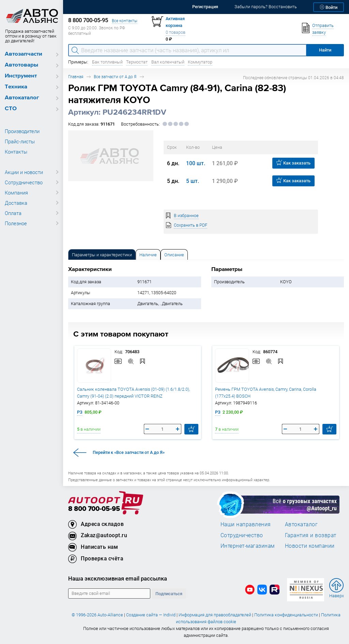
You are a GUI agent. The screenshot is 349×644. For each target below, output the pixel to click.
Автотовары (21, 65)
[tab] (102, 254)
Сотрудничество (24, 182)
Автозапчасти (24, 54)
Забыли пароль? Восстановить (266, 7)
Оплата (13, 213)
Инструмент (21, 76)
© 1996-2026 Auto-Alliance (97, 615)
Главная (76, 77)
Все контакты (125, 21)
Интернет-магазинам (248, 546)
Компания (16, 192)
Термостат (137, 62)
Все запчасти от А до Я (115, 77)
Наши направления (246, 524)
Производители (22, 131)
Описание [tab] (174, 255)
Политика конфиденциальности (286, 615)
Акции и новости (24, 172)
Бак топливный (107, 62)
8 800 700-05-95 (94, 509)
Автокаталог (22, 98)
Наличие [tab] (148, 255)
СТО (11, 109)
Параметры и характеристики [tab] (102, 255)
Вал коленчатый (168, 62)
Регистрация (205, 7)
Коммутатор (200, 62)
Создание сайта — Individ (151, 615)
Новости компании (310, 546)
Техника (16, 87)
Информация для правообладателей (215, 615)
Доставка (16, 203)
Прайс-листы (20, 141)
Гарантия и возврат (311, 535)
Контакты (16, 152)
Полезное (16, 223)
